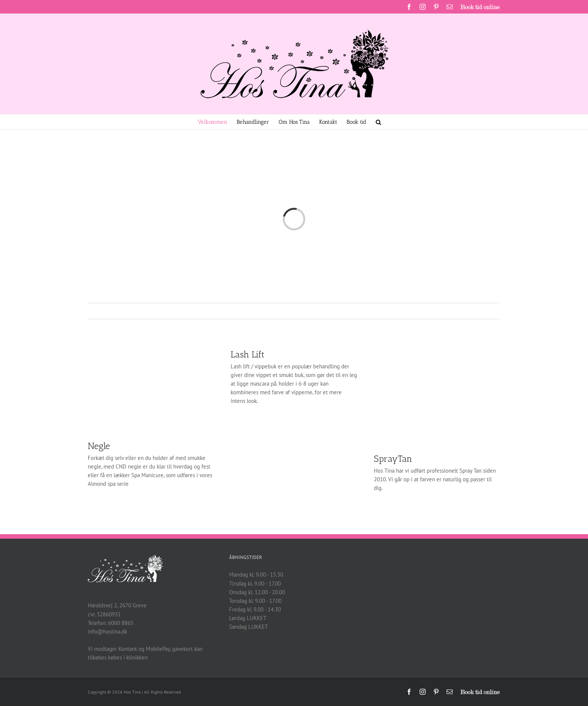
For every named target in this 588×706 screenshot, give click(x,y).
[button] (378, 122)
